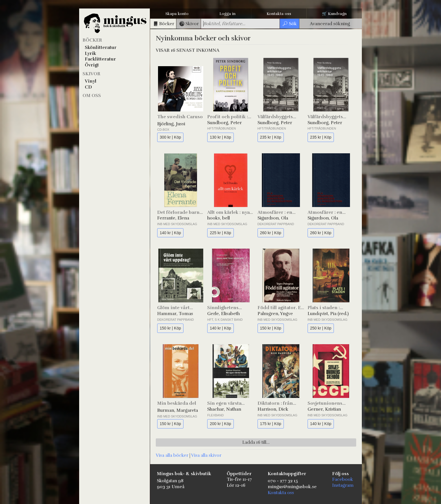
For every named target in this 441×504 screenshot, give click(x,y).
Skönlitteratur (101, 48)
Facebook (343, 479)
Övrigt (92, 65)
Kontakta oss (279, 14)
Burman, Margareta (178, 410)
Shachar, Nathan (224, 409)
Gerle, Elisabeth (223, 314)
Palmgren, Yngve (275, 314)
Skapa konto (177, 14)
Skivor (91, 74)
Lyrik (90, 53)
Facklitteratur (100, 59)
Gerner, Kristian (324, 409)
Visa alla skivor (206, 455)
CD (88, 87)
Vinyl (91, 81)
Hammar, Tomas (175, 314)
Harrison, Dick (273, 409)
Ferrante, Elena (173, 218)
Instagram (343, 485)
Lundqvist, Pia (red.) (328, 314)
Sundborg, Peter (224, 123)
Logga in (227, 14)
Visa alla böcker (172, 455)
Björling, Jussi (171, 124)
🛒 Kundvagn (334, 14)
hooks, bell (219, 218)
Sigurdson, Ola (273, 218)
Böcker (92, 40)
